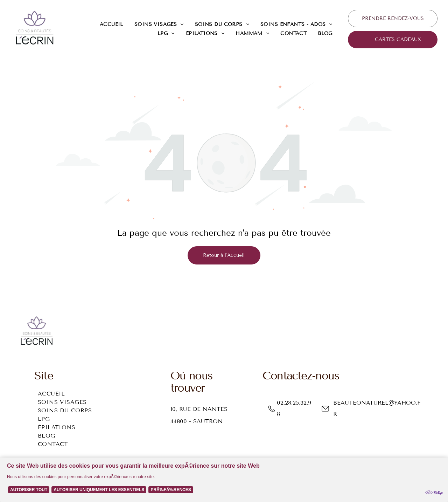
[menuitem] (111, 24)
